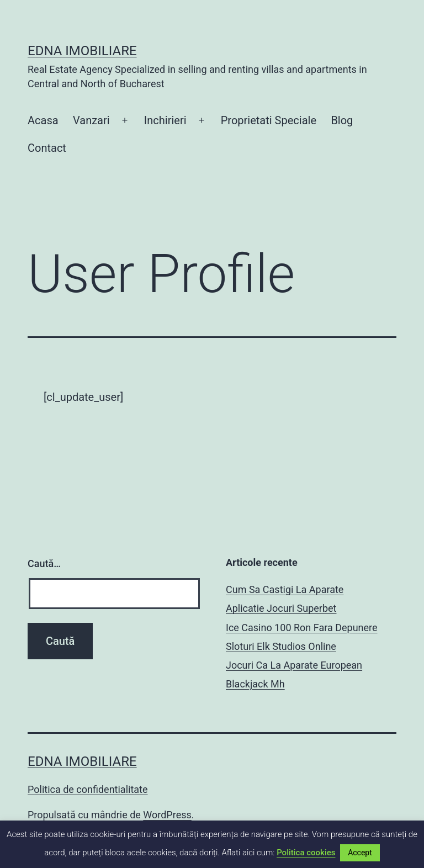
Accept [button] (360, 853)
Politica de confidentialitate (88, 789)
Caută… (44, 563)
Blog (342, 120)
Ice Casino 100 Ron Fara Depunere (302, 628)
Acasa (43, 120)
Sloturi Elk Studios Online (281, 646)
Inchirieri (165, 120)
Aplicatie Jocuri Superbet (281, 608)
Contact (47, 148)
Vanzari (91, 120)
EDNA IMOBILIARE (82, 51)
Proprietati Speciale (269, 120)
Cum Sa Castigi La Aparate (285, 589)
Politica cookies (306, 853)
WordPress (167, 815)
